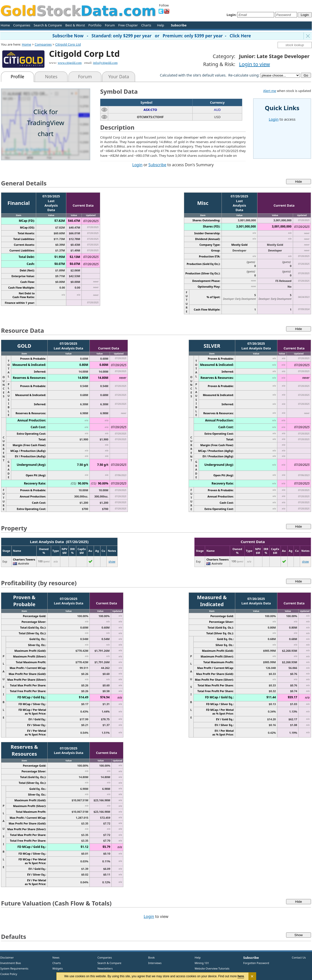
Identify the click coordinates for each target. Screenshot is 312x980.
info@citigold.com (105, 63)
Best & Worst (75, 25)
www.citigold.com (70, 63)
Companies (22, 25)
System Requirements (14, 968)
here (241, 976)
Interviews (154, 963)
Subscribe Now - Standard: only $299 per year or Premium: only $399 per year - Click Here (152, 36)
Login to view (254, 64)
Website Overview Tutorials (212, 968)
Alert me (270, 91)
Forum (110, 25)
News (54, 957)
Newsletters (105, 968)
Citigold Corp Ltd (68, 44)
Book (150, 957)
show (112, 561)
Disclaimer (7, 957)
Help (160, 25)
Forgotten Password (256, 963)
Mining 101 (202, 963)
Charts (146, 25)
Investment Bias (11, 963)
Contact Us (299, 957)
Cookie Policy (9, 974)
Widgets (56, 968)
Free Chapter (128, 25)
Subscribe (157, 165)
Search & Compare (48, 25)
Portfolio (95, 25)
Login (137, 165)
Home (5, 25)
